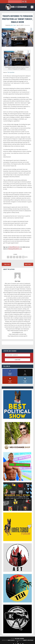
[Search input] (15, 2)
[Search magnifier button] (26, 2)
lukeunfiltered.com (14, 247)
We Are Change (19, 639)
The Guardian (11, 72)
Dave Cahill (11, 640)
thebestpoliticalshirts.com (15, 249)
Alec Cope (13, 25)
